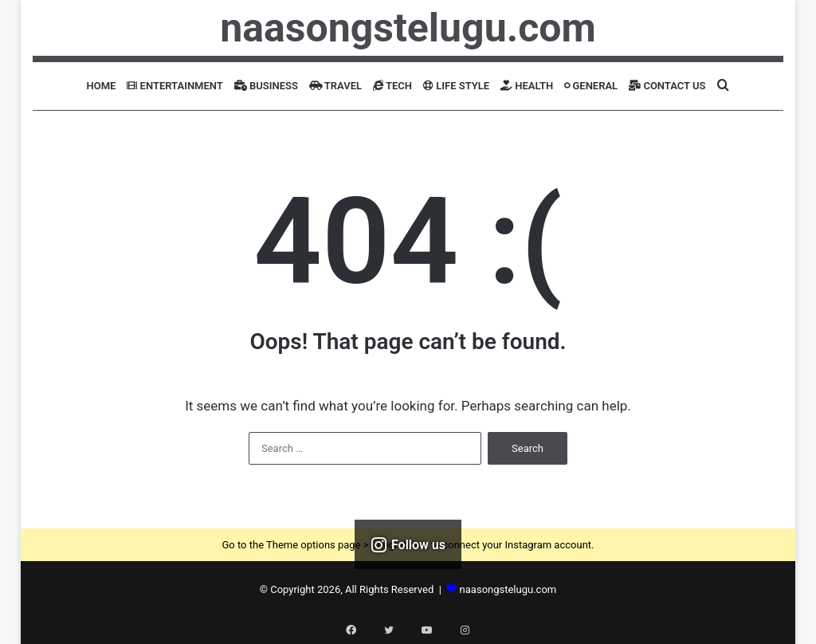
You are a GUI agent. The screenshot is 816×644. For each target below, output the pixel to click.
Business (266, 86)
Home (102, 86)
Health (527, 86)
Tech (392, 86)
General (591, 86)
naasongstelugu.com (508, 589)
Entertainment (175, 86)
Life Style (456, 86)
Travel (335, 86)
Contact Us (667, 86)
